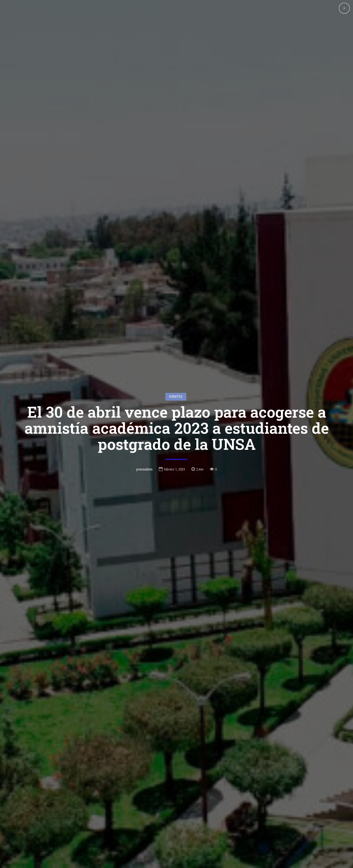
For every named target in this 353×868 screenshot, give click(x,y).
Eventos (176, 344)
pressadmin (144, 417)
